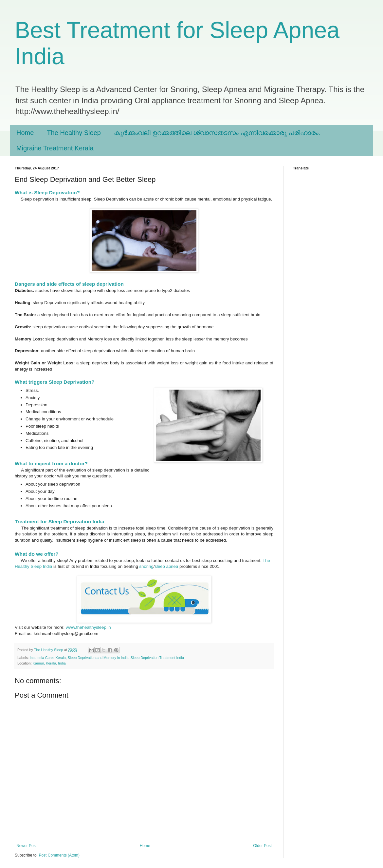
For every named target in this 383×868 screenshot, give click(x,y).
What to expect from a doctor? (51, 463)
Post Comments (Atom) (59, 855)
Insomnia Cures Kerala (48, 658)
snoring (146, 566)
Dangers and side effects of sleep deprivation (69, 284)
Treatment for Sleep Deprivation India (60, 521)
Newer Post (27, 846)
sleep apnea (166, 566)
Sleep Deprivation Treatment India (157, 658)
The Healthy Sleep (74, 133)
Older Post (262, 846)
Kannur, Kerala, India (49, 663)
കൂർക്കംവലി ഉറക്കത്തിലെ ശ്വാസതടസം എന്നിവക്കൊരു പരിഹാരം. (217, 133)
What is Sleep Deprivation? (48, 193)
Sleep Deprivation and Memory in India (98, 658)
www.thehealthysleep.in (88, 627)
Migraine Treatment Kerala (55, 148)
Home (25, 133)
